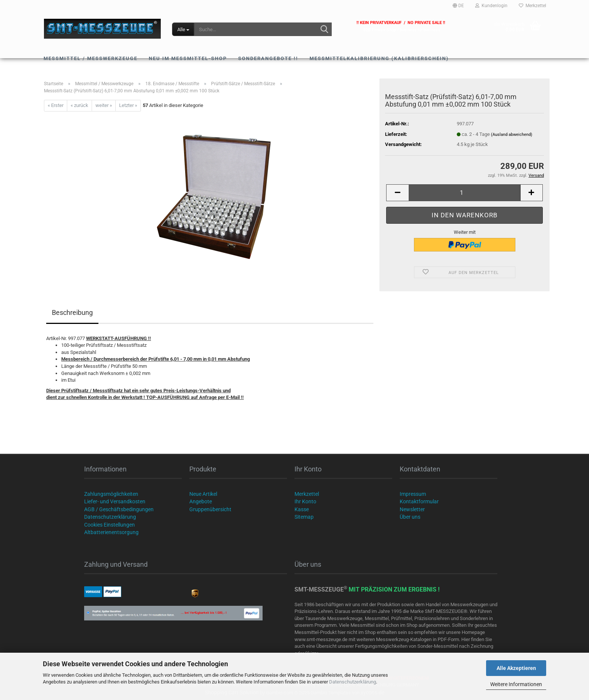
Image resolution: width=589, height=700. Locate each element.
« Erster (56, 105)
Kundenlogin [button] (491, 6)
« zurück (79, 105)
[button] (458, 6)
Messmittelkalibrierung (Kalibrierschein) (379, 58)
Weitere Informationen (516, 684)
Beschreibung (72, 312)
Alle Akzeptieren (516, 668)
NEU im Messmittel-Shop (188, 58)
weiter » (104, 105)
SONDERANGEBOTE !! (268, 58)
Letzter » (128, 105)
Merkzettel (532, 6)
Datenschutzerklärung (353, 682)
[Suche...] (183, 29)
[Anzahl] (464, 193)
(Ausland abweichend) (512, 135)
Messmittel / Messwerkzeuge (91, 58)
